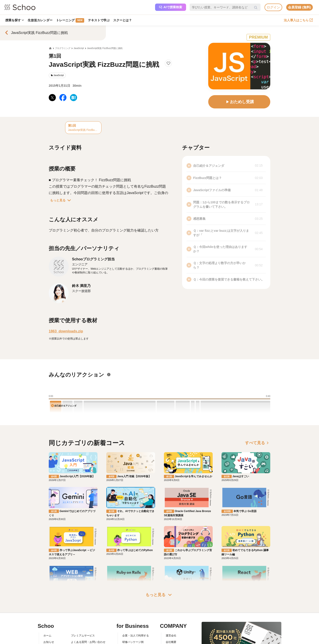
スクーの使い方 (53, 634)
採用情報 (171, 628)
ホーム (47, 615)
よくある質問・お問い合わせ (88, 621)
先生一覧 (49, 640)
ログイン (273, 7)
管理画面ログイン (133, 634)
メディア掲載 (174, 640)
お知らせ (49, 621)
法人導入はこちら (298, 20)
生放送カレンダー (41, 20)
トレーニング (71, 20)
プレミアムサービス (83, 615)
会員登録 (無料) (300, 7)
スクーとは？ (124, 20)
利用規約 (76, 628)
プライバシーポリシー (84, 640)
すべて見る (258, 443)
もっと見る (61, 200)
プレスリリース (175, 634)
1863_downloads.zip (66, 331)
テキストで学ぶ (100, 20)
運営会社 (171, 615)
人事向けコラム (132, 628)
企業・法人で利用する (136, 615)
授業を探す (15, 20)
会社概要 (171, 621)
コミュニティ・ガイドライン (88, 634)
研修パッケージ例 (133, 621)
